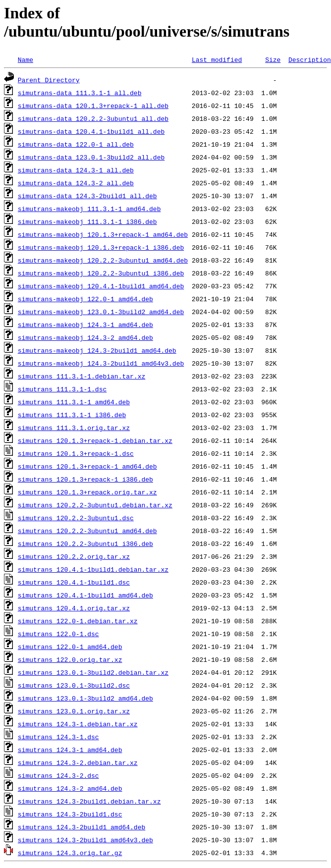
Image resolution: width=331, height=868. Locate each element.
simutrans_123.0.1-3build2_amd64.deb (85, 698)
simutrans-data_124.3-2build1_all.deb (87, 196)
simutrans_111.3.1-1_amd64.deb (74, 402)
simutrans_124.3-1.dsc (58, 737)
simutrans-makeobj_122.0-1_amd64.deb (85, 299)
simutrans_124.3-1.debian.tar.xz (78, 724)
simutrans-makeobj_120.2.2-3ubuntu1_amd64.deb (103, 260)
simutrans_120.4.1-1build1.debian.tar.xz (93, 569)
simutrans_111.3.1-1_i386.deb (72, 415)
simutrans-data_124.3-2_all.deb (76, 183)
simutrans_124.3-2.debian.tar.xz (78, 762)
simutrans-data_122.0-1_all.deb (76, 144)
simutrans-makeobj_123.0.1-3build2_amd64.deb (101, 312)
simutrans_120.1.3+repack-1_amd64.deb (87, 466)
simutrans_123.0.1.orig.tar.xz (74, 711)
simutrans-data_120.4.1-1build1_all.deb (91, 131)
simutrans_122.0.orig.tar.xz (70, 659)
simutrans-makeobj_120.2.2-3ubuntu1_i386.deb (101, 273)
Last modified (217, 59)
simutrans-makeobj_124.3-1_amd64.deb (85, 325)
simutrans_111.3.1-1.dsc (62, 389)
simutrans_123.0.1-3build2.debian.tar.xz (93, 672)
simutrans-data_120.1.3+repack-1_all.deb (93, 106)
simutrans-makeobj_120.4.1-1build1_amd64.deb (101, 286)
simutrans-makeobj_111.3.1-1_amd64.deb (89, 209)
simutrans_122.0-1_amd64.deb (70, 647)
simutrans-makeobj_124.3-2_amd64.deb (85, 337)
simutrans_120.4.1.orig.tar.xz (74, 608)
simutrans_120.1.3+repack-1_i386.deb (85, 479)
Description (310, 59)
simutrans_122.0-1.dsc (58, 634)
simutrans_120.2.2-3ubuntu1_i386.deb (85, 543)
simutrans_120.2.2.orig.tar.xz (74, 556)
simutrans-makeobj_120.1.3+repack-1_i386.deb (101, 247)
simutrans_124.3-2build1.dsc (70, 814)
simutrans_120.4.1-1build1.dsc (74, 582)
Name (26, 59)
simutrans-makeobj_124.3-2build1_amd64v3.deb (101, 363)
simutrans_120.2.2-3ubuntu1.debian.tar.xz (95, 505)
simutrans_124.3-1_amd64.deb (70, 750)
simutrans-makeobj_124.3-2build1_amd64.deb (97, 350)
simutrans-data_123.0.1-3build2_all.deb (91, 157)
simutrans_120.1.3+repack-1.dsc (76, 453)
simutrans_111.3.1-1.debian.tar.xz (82, 376)
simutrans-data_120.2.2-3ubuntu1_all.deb (93, 118)
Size (273, 59)
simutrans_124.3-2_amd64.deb (70, 788)
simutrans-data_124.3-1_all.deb (76, 170)
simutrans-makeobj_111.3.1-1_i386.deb (87, 221)
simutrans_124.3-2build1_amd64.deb (82, 827)
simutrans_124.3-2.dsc (58, 775)
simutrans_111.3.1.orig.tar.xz (74, 428)
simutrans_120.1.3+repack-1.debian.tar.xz (95, 440)
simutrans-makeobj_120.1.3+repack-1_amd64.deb (103, 234)
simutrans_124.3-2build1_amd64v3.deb (85, 840)
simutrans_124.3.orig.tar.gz (70, 853)
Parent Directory (49, 80)
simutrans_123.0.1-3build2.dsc (74, 685)
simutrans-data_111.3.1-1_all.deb (80, 93)
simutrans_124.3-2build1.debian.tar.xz (89, 801)
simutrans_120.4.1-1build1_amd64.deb (85, 595)
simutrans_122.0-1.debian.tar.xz (78, 621)
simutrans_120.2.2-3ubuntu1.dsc (76, 518)
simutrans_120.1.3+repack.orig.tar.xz (87, 492)
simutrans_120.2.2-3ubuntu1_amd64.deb (87, 531)
